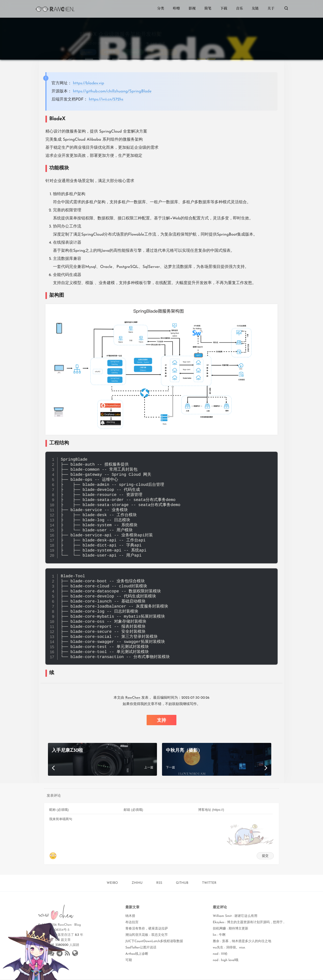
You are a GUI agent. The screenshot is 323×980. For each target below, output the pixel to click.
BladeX (134, 47)
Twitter (76, 974)
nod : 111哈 (220, 954)
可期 (129, 960)
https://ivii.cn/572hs (106, 99)
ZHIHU (137, 883)
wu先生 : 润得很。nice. (229, 948)
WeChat (134, 974)
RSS (159, 883)
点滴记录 (117, 39)
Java (89, 47)
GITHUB (182, 883)
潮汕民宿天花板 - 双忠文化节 (147, 935)
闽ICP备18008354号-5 (54, 930)
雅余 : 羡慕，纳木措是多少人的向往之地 (242, 941)
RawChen (133, 698)
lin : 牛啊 (219, 935)
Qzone (95, 974)
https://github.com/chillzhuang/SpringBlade (112, 91)
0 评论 (137, 39)
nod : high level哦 (225, 960)
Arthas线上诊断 (137, 954)
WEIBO (112, 883)
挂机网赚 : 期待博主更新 (231, 929)
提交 (265, 856)
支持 (161, 720)
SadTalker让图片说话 (141, 948)
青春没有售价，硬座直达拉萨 (147, 929)
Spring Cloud (163, 47)
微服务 (111, 47)
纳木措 (130, 916)
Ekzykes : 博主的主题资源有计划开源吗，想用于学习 (251, 923)
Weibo (114, 974)
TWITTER (209, 883)
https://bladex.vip (89, 83)
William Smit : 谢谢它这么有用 (235, 916)
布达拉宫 (132, 923)
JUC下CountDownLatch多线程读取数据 (154, 941)
